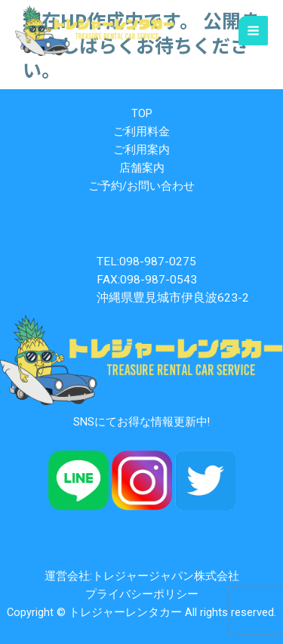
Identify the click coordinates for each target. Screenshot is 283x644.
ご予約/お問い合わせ (141, 186)
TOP (142, 113)
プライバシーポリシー (142, 594)
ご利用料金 (141, 132)
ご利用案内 (141, 150)
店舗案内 (142, 168)
